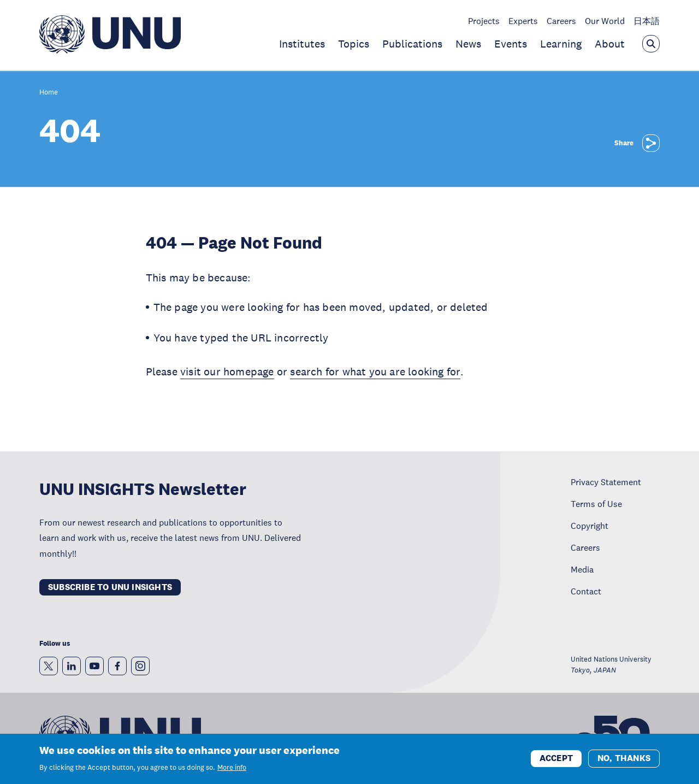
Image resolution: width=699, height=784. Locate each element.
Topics (354, 44)
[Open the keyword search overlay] (651, 44)
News (468, 44)
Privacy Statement (606, 482)
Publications (412, 44)
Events (511, 44)
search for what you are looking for (375, 372)
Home (49, 93)
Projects (484, 21)
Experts (523, 21)
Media (582, 569)
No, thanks (624, 758)
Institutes (302, 44)
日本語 (647, 21)
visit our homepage (227, 372)
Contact (586, 591)
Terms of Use (596, 504)
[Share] (651, 143)
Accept (556, 758)
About (610, 44)
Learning (561, 44)
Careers (561, 21)
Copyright (590, 526)
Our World (605, 21)
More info (232, 768)
